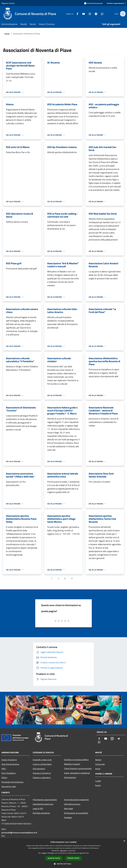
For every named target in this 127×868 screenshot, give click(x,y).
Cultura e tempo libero (42, 764)
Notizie (98, 760)
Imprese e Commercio (42, 773)
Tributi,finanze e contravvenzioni (78, 768)
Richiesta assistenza (41, 813)
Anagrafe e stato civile (42, 760)
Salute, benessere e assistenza (77, 773)
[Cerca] (123, 14)
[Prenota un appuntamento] (115, 3)
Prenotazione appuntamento (45, 800)
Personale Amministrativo (12, 782)
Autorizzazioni (70, 777)
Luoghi (98, 781)
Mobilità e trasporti (72, 764)
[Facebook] (76, 14)
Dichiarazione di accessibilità (76, 813)
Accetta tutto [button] (54, 858)
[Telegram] (94, 14)
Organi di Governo (9, 760)
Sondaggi (68, 817)
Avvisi (98, 769)
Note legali (69, 809)
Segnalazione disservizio (43, 804)
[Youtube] (82, 14)
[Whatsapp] (100, 14)
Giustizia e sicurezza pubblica (76, 760)
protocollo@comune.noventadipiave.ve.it (19, 833)
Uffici (4, 769)
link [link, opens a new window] (87, 853)
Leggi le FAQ (38, 809)
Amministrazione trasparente (76, 800)
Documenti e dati (9, 786)
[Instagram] (88, 14)
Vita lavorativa (39, 769)
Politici (4, 778)
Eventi (98, 785)
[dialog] (63, 853)
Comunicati (100, 764)
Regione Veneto (8, 3)
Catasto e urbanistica (42, 778)
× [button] (124, 841)
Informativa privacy (72, 804)
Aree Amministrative (10, 764)
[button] (63, 864)
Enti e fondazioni (9, 773)
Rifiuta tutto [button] (73, 858)
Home (7, 34)
